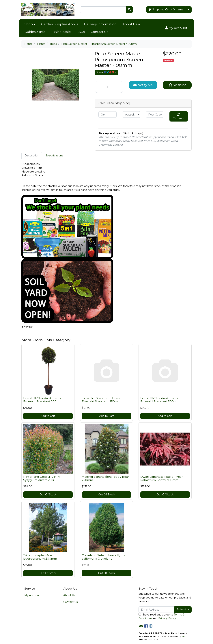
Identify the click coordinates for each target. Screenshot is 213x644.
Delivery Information (100, 24)
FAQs (81, 32)
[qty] (108, 114)
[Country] (131, 114)
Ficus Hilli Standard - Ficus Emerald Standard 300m (159, 400)
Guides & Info (35, 32)
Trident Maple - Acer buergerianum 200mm (40, 557)
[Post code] (155, 114)
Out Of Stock (48, 495)
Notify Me (143, 85)
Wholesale (62, 32)
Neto (184, 636)
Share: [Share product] (105, 72)
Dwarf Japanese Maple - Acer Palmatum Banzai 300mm (162, 478)
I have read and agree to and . (161, 616)
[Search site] (129, 10)
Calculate (179, 117)
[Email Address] (157, 610)
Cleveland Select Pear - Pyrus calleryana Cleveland (103, 557)
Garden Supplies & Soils (60, 24)
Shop (29, 24)
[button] (177, 28)
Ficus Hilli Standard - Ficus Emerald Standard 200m (42, 400)
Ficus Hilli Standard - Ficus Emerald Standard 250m (101, 400)
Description (32, 156)
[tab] (32, 156)
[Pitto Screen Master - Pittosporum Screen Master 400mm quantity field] (109, 87)
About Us (130, 24)
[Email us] (141, 626)
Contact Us (100, 32)
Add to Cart (48, 416)
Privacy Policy (167, 618)
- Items (166, 10)
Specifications (54, 156)
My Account (32, 595)
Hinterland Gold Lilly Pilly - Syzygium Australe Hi (43, 478)
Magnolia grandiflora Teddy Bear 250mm (105, 478)
